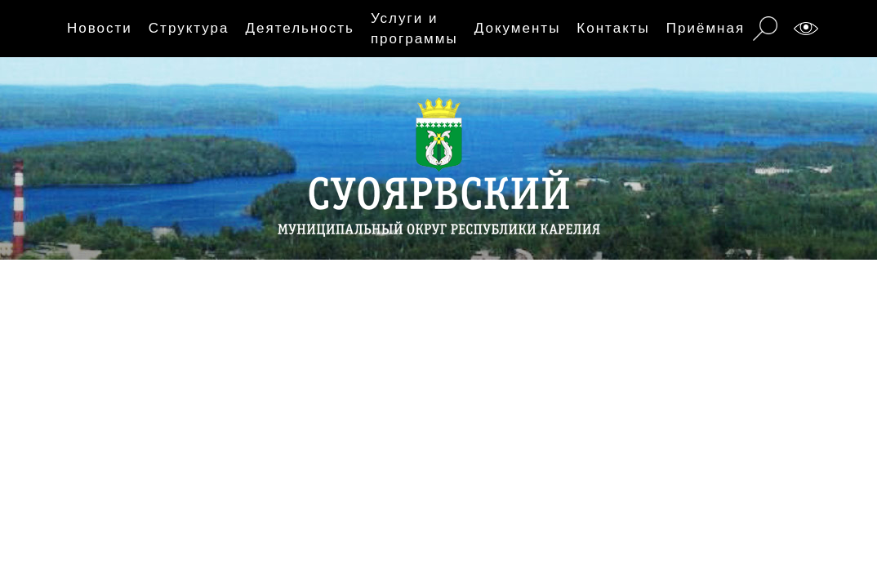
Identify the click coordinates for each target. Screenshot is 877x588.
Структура (189, 28)
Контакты (613, 28)
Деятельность (299, 28)
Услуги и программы (414, 29)
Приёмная (706, 28)
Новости (100, 28)
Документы (518, 28)
